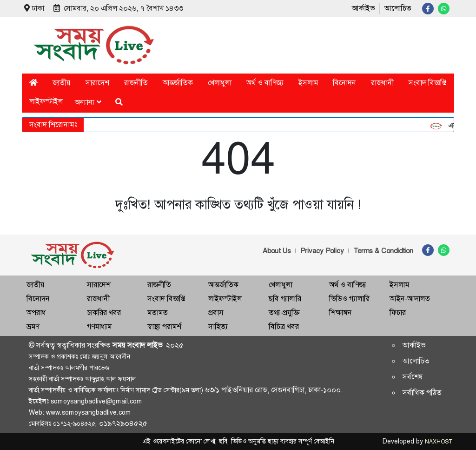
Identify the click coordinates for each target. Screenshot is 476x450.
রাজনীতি (136, 83)
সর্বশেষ (413, 377)
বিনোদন (344, 83)
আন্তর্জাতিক (178, 83)
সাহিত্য (218, 326)
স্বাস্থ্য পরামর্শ (164, 326)
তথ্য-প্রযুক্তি (284, 312)
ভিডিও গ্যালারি (349, 299)
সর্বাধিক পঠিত (422, 393)
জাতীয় (62, 83)
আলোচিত (398, 8)
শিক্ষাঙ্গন (340, 312)
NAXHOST (438, 442)
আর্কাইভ (363, 8)
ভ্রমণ (33, 326)
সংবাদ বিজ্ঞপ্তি (427, 83)
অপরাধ (36, 312)
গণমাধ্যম (99, 326)
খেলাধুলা (220, 83)
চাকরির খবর (104, 312)
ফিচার (398, 312)
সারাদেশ (97, 83)
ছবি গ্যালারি (285, 299)
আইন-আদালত (410, 299)
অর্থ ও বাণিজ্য (265, 83)
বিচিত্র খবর (284, 326)
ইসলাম (308, 83)
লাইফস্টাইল (46, 101)
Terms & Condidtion (383, 251)
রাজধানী (382, 83)
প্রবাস (216, 312)
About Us (277, 251)
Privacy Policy (322, 251)
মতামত (158, 312)
